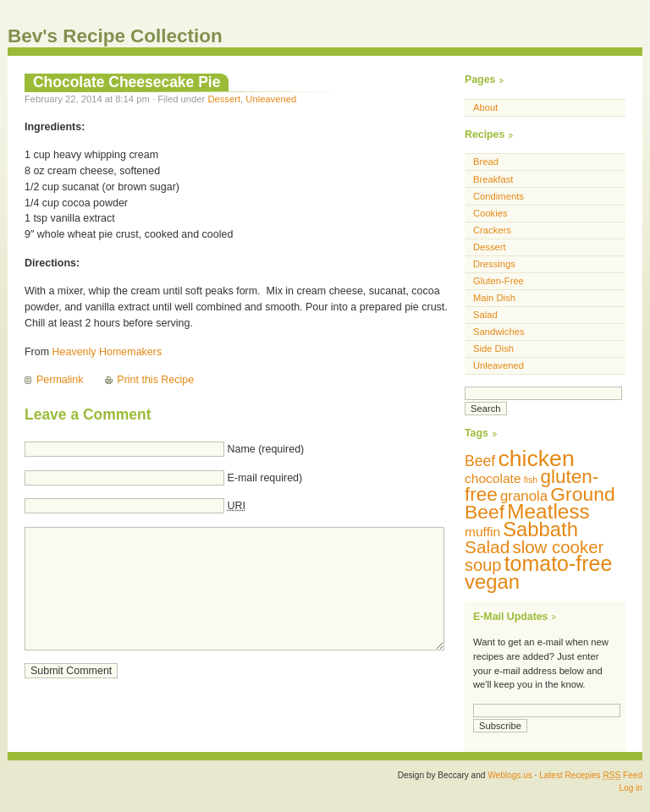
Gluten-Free (499, 281)
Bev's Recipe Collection (115, 36)
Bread (486, 162)
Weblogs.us (510, 775)
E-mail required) (264, 478)
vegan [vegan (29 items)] (492, 582)
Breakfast (493, 179)
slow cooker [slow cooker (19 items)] (558, 547)
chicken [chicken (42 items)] (536, 458)
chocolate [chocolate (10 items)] (493, 478)
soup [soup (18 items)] (483, 565)
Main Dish (494, 298)
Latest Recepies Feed (591, 775)
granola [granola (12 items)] (524, 496)
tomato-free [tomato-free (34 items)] (559, 563)
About (485, 107)
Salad (485, 315)
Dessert (224, 99)
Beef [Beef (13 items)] (480, 461)
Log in (631, 788)
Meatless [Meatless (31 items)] (548, 511)
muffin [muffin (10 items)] (482, 532)
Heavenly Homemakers (107, 352)
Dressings (494, 264)
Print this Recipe (155, 380)
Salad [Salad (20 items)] (487, 547)
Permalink (60, 380)
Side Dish (493, 348)
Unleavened (271, 99)
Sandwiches (499, 332)
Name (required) (265, 449)
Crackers (492, 230)
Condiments (499, 196)
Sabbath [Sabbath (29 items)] (540, 529)
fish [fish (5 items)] (531, 480)
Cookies (490, 213)
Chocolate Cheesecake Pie (127, 82)
